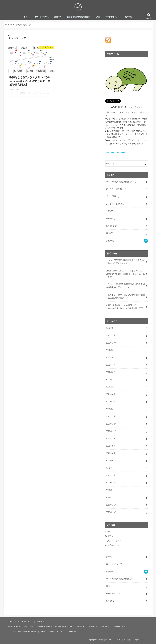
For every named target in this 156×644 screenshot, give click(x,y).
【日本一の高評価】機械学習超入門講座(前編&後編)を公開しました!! (125, 286)
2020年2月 (111, 483)
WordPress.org (112, 545)
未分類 (110, 218)
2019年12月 (111, 497)
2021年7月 (111, 402)
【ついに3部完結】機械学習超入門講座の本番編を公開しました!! (125, 262)
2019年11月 (111, 505)
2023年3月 (111, 328)
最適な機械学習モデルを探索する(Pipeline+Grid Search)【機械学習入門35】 (125, 307)
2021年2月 (111, 416)
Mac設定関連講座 (14, 626)
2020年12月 (111, 424)
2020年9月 (111, 446)
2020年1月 (111, 490)
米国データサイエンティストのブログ (116, 640)
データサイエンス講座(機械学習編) (113, 626)
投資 (109, 211)
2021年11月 (111, 387)
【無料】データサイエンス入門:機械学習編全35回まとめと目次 (125, 296)
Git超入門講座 (29, 626)
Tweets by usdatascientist (117, 153)
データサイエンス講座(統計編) (87, 626)
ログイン (109, 531)
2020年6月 (111, 461)
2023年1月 (111, 335)
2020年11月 (111, 431)
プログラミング (115, 204)
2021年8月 (111, 394)
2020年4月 (111, 468)
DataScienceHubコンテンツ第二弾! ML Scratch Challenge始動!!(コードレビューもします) (125, 274)
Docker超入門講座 (44, 626)
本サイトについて (42, 17)
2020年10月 (111, 438)
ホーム (26, 17)
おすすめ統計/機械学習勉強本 (79, 17)
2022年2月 (111, 380)
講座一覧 (58, 17)
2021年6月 (111, 409)
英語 (98, 17)
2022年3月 (111, 372)
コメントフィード (113, 541)
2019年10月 (111, 512)
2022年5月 (111, 357)
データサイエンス (113, 17)
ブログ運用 (112, 196)
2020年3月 (111, 475)
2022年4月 (111, 365)
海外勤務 (129, 17)
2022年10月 (111, 343)
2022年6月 (111, 350)
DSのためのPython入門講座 (63, 626)
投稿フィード (111, 536)
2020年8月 (111, 453)
